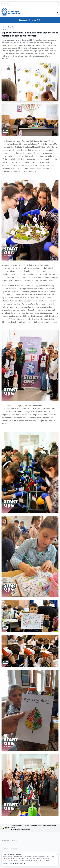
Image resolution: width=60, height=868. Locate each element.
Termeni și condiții (9, 841)
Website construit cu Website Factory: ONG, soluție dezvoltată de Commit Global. (33, 827)
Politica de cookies (9, 849)
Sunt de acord (7, 863)
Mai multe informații (20, 863)
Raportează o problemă (23, 830)
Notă (12, 830)
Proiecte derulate (8, 27)
